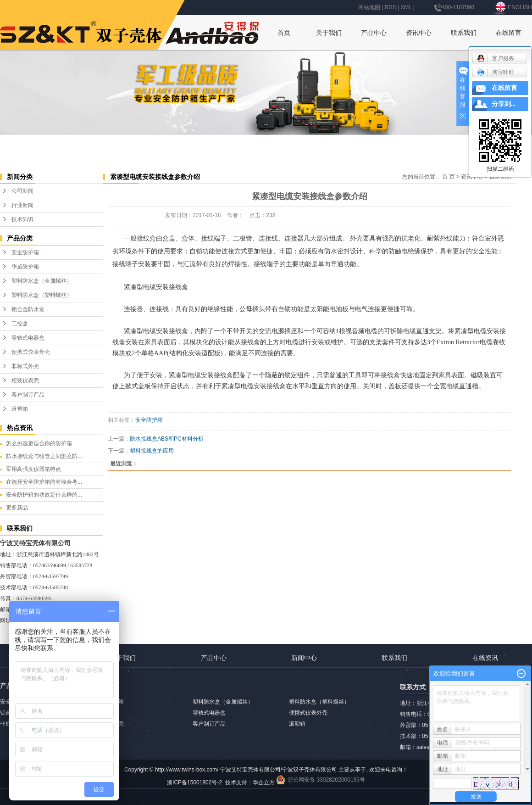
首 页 (448, 177)
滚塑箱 (20, 409)
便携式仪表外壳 (31, 352)
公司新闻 (22, 191)
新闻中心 (304, 658)
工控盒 (20, 324)
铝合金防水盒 (28, 309)
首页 (284, 33)
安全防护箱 (25, 252)
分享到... (504, 104)
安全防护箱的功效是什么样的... (44, 495)
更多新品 (17, 508)
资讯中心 (419, 33)
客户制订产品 (28, 395)
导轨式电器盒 (28, 338)
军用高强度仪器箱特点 (33, 469)
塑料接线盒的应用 (152, 451)
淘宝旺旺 (496, 72)
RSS (391, 7)
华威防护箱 (25, 267)
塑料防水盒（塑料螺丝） (42, 295)
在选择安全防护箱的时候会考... (44, 482)
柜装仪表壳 (25, 380)
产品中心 (374, 33)
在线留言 (509, 33)
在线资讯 (485, 658)
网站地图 (369, 7)
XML (406, 7)
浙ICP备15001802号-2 (194, 783)
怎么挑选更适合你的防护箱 (39, 443)
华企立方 (264, 783)
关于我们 (329, 33)
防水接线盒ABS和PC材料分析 (167, 439)
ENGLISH (513, 7)
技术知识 (22, 219)
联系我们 (464, 33)
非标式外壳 (25, 366)
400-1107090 (454, 7)
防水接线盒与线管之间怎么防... (44, 456)
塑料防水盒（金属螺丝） (42, 281)
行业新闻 (22, 205)
